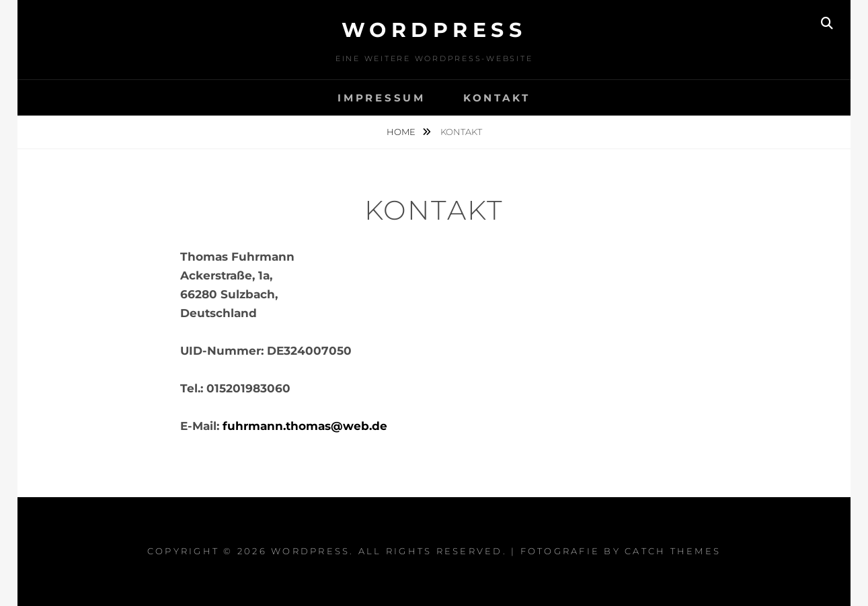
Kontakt (497, 98)
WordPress (434, 30)
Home (402, 132)
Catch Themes (673, 551)
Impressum (382, 98)
